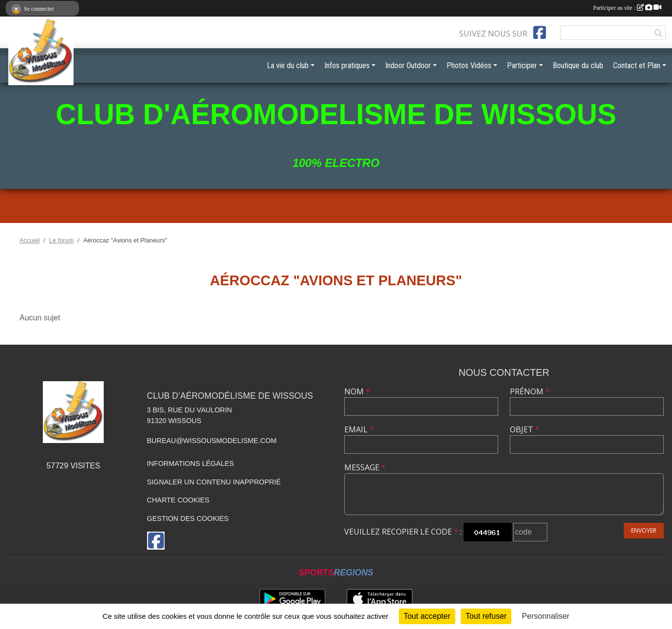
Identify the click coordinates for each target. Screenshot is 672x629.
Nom (357, 391)
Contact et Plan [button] (637, 65)
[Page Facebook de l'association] (540, 33)
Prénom (530, 391)
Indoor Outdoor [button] (408, 65)
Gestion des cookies (188, 518)
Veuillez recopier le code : (403, 532)
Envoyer (644, 530)
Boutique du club (578, 65)
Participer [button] (522, 65)
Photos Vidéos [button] (469, 65)
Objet (525, 429)
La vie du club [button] (288, 65)
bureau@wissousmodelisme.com (212, 441)
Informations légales (191, 463)
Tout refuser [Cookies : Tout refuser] (486, 616)
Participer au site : (627, 8)
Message (365, 467)
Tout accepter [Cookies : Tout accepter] (427, 616)
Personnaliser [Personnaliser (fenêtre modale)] (546, 616)
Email (359, 429)
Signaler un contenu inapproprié (214, 482)
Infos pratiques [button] (347, 65)
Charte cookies (178, 500)
